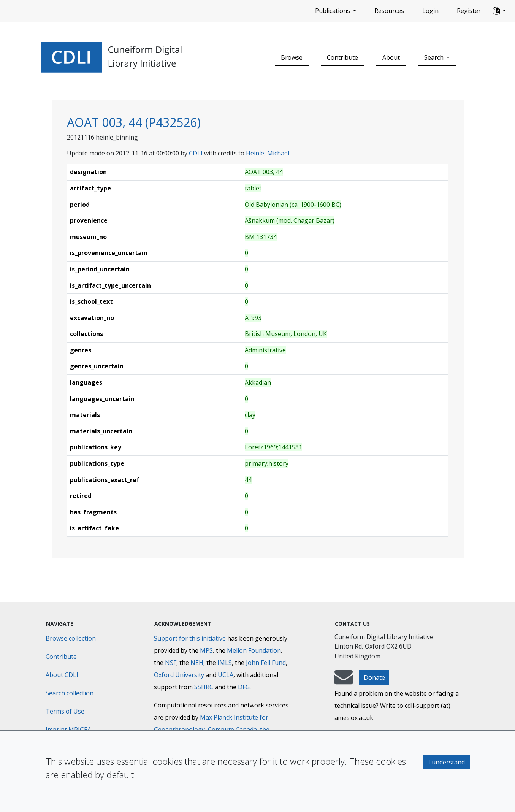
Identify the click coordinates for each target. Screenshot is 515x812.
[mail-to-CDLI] (344, 681)
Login (430, 11)
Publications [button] (333, 11)
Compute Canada (232, 730)
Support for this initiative (190, 638)
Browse (292, 57)
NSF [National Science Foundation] (171, 663)
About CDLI (62, 675)
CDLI (196, 153)
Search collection (70, 693)
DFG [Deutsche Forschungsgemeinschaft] (244, 687)
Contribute (342, 57)
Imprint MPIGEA (68, 730)
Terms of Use (65, 711)
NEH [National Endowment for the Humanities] (197, 663)
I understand (447, 762)
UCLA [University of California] (226, 675)
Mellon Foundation (254, 650)
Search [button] (435, 57)
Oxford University (179, 675)
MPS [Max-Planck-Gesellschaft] (206, 650)
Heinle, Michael (268, 153)
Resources (389, 11)
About (391, 57)
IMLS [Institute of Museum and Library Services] (225, 663)
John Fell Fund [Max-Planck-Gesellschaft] (266, 663)
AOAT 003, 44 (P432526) (134, 122)
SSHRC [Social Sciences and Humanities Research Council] (204, 687)
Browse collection (71, 638)
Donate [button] (374, 677)
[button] (499, 11)
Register (469, 11)
